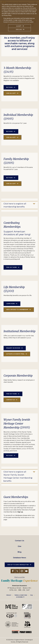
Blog (19, 552)
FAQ (31, 595)
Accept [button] (19, 26)
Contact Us (20, 541)
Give (19, 546)
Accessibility (20, 597)
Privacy (9, 595)
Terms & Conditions (21, 595)
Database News (20, 558)
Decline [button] (19, 29)
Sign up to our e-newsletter (18, 565)
